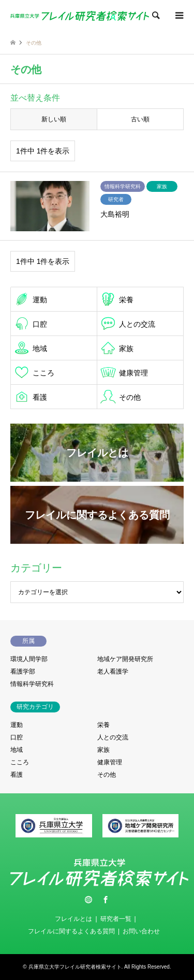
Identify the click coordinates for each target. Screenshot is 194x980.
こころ (43, 373)
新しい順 (54, 119)
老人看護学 (113, 671)
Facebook (106, 900)
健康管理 (133, 373)
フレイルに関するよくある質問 (71, 931)
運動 (40, 300)
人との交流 (137, 324)
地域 (40, 348)
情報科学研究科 (32, 684)
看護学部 (23, 671)
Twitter (88, 900)
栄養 (126, 300)
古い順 (140, 119)
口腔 (40, 324)
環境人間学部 (29, 659)
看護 (40, 397)
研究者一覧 (116, 919)
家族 (126, 348)
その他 (130, 397)
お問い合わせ (141, 931)
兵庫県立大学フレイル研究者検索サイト (75, 967)
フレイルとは (73, 919)
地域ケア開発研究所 (125, 659)
